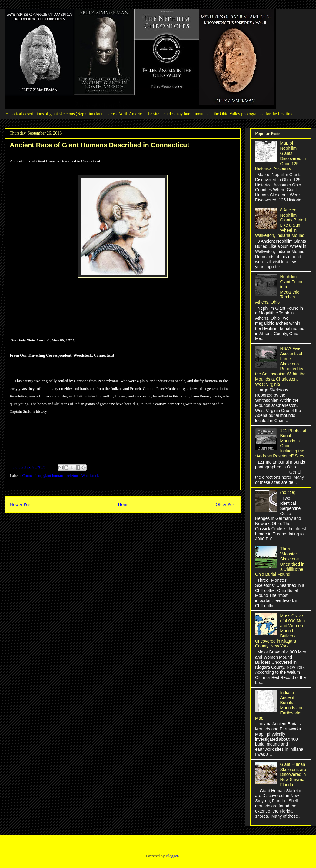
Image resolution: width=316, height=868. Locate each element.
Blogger (172, 856)
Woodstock (90, 476)
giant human (53, 476)
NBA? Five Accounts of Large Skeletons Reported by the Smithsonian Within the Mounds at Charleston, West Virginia (280, 366)
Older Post (226, 504)
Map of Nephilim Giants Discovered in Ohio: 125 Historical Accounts (280, 156)
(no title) (288, 492)
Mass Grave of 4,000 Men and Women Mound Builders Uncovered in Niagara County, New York (280, 631)
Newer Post (21, 504)
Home (124, 504)
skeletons (72, 476)
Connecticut (32, 476)
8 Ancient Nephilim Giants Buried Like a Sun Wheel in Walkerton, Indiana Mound (280, 223)
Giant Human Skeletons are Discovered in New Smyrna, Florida (293, 775)
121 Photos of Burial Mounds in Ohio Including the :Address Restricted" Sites (281, 443)
